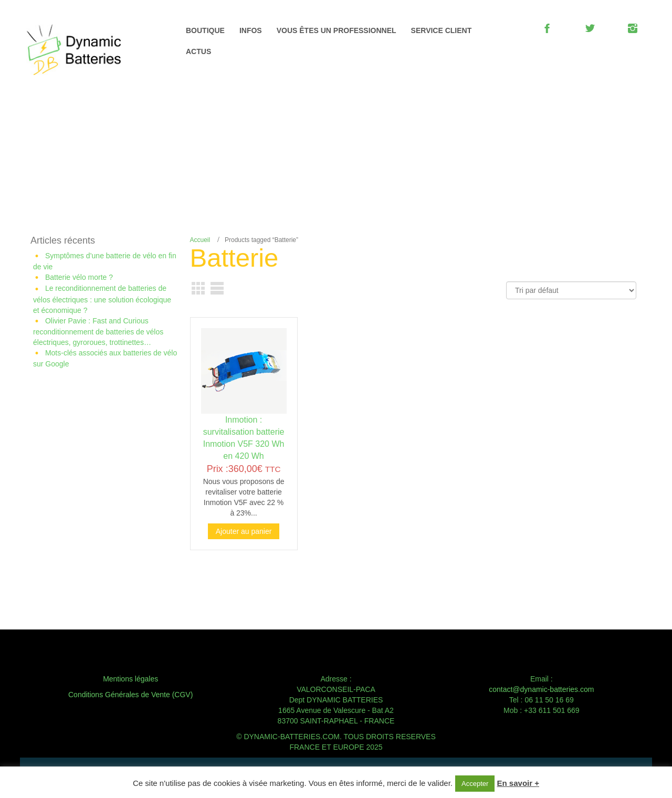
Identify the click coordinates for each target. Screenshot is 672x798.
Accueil (200, 240)
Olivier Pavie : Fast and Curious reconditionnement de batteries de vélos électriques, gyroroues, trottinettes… (98, 332)
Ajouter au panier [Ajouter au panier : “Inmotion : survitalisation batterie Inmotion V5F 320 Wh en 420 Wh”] (244, 531)
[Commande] (571, 290)
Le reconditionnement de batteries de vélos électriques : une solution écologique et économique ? (102, 299)
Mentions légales (130, 679)
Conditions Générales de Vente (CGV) (130, 695)
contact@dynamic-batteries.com (541, 689)
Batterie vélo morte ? (79, 277)
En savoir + (518, 783)
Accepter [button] (475, 784)
